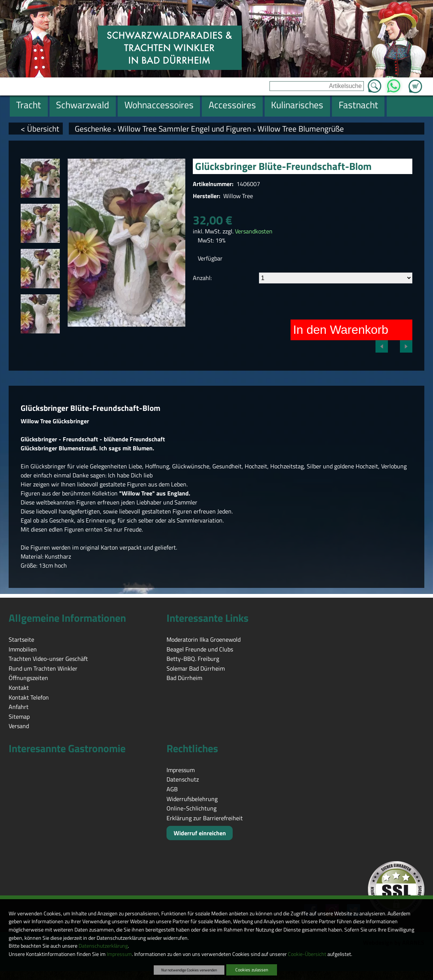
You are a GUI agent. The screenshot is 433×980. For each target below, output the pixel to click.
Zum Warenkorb (415, 82)
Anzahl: (202, 278)
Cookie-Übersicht (307, 954)
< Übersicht (40, 129)
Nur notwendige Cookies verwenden (189, 970)
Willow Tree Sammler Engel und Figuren (184, 129)
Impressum (119, 954)
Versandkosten (254, 231)
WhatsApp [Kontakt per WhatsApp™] (394, 84)
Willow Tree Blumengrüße (301, 129)
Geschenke (93, 129)
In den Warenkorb (341, 330)
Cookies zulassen (252, 970)
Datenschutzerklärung (103, 946)
